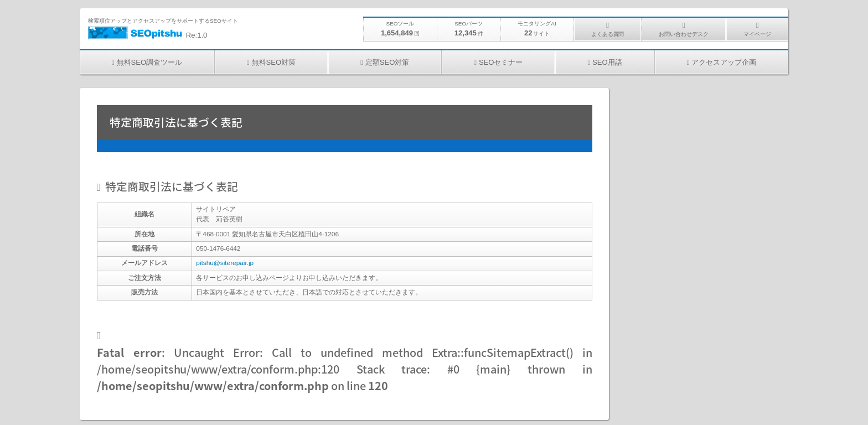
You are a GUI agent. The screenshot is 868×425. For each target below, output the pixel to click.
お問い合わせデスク (684, 34)
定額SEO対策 (387, 62)
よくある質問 (608, 34)
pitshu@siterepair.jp (225, 263)
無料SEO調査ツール (149, 62)
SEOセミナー (501, 62)
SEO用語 (607, 62)
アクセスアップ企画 (724, 62)
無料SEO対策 (274, 62)
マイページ (757, 34)
